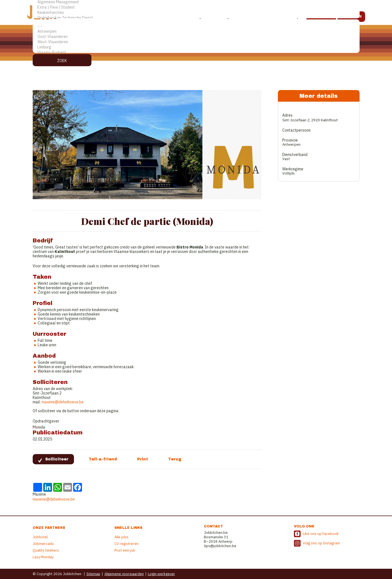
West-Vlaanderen (196, 42)
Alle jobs (121, 537)
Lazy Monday (43, 557)
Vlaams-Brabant (196, 52)
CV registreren (126, 544)
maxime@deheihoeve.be (63, 402)
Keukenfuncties (196, 13)
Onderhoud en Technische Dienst (196, 18)
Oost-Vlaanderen (196, 37)
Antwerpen (196, 31)
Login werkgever (162, 574)
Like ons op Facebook (321, 534)
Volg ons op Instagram (321, 543)
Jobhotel (40, 537)
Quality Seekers (46, 550)
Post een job (125, 550)
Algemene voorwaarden (124, 574)
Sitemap (93, 574)
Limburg (196, 47)
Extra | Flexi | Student (196, 7)
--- (196, 26)
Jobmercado (43, 544)
